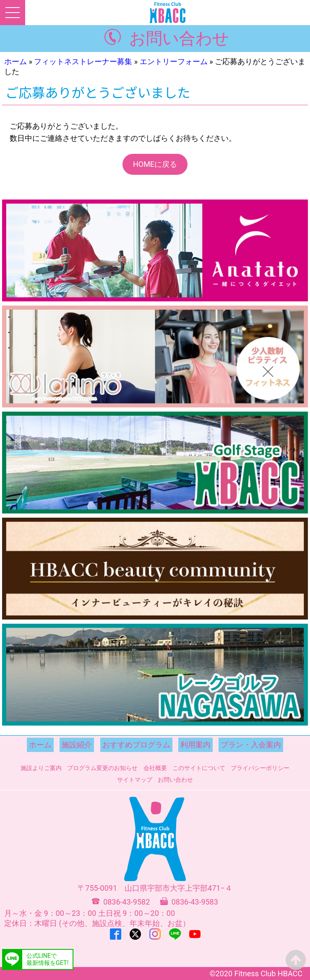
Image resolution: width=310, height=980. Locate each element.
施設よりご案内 (41, 768)
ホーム (16, 61)
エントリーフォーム (174, 61)
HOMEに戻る (155, 164)
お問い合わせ (179, 39)
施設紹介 (77, 745)
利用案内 (195, 745)
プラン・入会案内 (251, 745)
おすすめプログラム (136, 745)
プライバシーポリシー (260, 768)
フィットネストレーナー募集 (83, 61)
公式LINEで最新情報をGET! (47, 959)
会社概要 (155, 768)
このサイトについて (199, 768)
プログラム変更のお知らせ (102, 768)
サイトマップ (135, 780)
